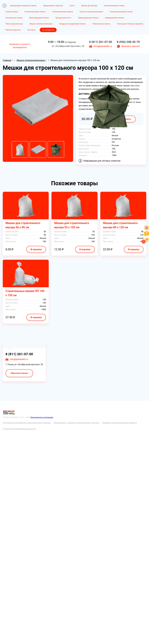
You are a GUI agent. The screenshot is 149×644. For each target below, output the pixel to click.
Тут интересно (48, 30)
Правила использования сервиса (120, 423)
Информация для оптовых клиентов (102, 161)
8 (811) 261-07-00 (101, 42)
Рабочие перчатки (13, 30)
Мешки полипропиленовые (41, 24)
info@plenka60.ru (103, 46)
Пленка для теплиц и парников (130, 24)
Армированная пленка (115, 18)
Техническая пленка (14, 18)
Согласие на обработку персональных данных (27, 423)
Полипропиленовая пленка (121, 12)
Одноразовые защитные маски (23, 6)
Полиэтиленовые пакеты (35, 12)
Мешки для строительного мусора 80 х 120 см (120, 225)
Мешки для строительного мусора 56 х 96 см (23, 225)
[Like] (147, 230)
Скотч (72, 6)
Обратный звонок (19, 373)
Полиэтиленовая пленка (114, 6)
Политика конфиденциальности (19, 429)
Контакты (31, 30)
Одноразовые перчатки (53, 6)
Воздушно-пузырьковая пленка (72, 24)
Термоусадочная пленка (88, 18)
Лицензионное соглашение (42, 417)
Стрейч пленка (12, 12)
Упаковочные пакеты (101, 24)
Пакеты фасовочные (14, 24)
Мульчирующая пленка (39, 18)
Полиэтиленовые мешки (63, 12)
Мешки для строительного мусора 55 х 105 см (72, 225)
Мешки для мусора (89, 6)
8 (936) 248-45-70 (128, 42)
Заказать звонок (131, 46)
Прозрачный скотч (63, 18)
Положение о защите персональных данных (77, 423)
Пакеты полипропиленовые (91, 12)
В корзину (36, 249)
